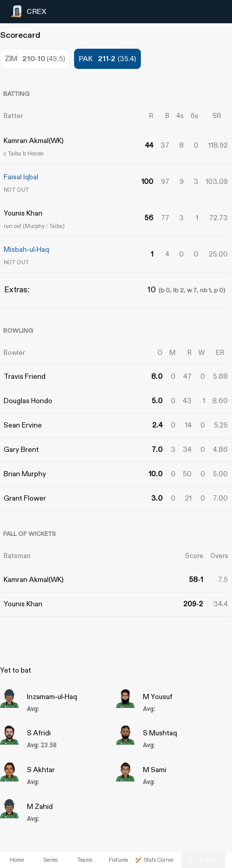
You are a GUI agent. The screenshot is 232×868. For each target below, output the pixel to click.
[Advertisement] (193, 413)
